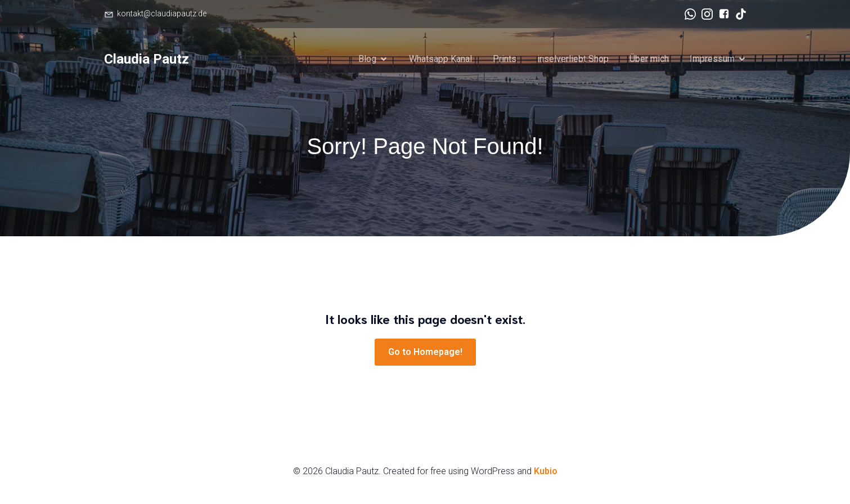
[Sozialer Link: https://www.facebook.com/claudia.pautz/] (721, 14)
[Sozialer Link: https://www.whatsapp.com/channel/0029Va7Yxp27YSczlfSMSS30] (687, 14)
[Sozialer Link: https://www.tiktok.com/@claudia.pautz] (738, 14)
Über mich (649, 59)
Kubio (546, 471)
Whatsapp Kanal (440, 59)
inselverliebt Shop (573, 59)
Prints (505, 59)
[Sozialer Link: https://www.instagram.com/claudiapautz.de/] (704, 14)
